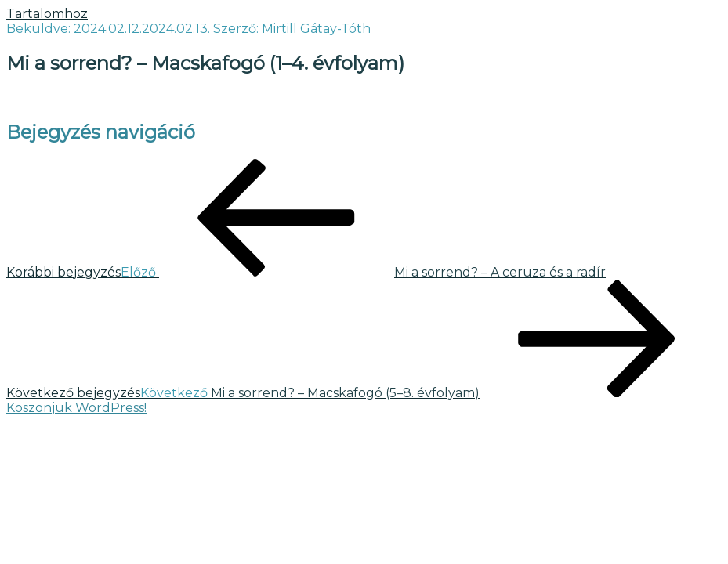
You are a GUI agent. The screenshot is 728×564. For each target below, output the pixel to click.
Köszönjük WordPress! (76, 408)
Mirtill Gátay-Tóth (316, 29)
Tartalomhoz (47, 14)
